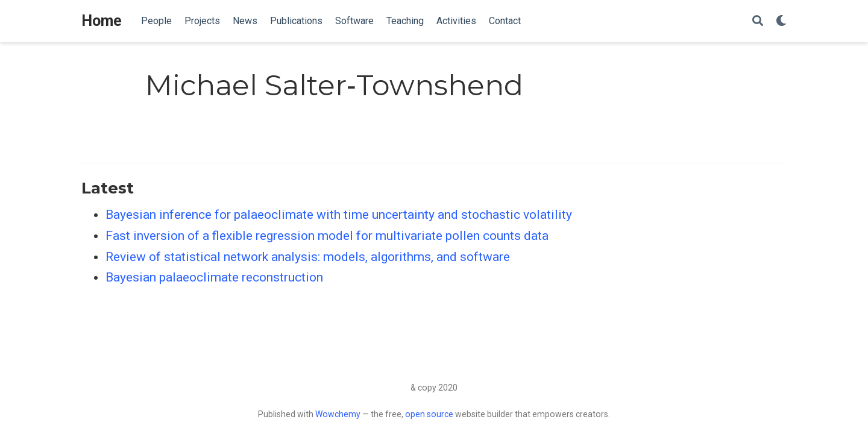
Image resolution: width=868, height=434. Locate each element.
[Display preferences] (781, 21)
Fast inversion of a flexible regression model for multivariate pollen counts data (327, 236)
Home (102, 21)
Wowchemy (338, 414)
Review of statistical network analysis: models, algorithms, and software (308, 257)
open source (429, 414)
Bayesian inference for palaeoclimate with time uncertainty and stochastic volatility (339, 215)
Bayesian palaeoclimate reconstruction (214, 277)
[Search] (758, 21)
